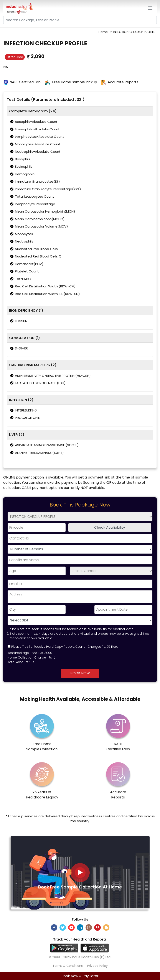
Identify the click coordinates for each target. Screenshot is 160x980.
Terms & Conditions (68, 966)
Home (103, 32)
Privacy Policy (97, 966)
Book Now (80, 673)
